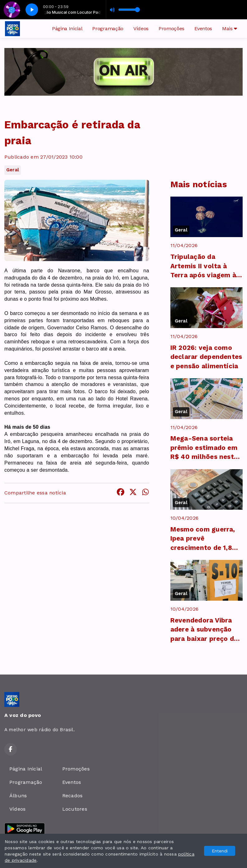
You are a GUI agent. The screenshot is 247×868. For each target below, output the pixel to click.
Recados (73, 796)
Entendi (220, 851)
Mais (230, 29)
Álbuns (18, 796)
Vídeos (141, 29)
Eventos (203, 29)
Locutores (75, 809)
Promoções (171, 29)
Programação (108, 29)
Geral (13, 170)
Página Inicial (67, 29)
